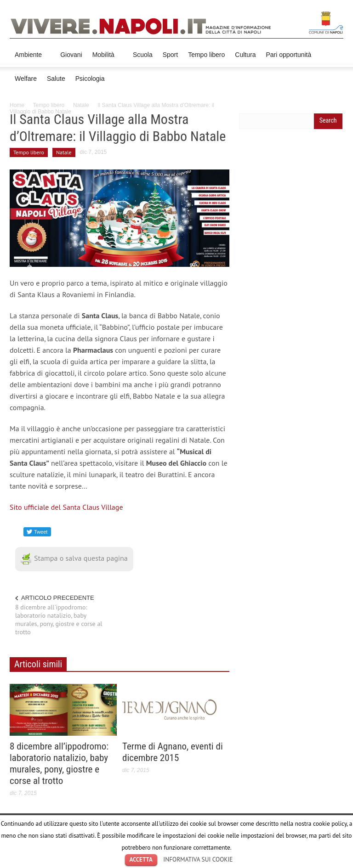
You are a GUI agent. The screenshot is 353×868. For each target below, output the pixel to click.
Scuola (143, 55)
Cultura (245, 55)
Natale (81, 105)
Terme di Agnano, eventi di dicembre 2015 (173, 752)
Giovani (71, 55)
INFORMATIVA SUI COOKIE (198, 859)
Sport (170, 55)
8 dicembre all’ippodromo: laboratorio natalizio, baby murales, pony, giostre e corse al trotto (59, 764)
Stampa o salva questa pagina (74, 558)
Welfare (26, 79)
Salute (56, 79)
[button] (334, 54)
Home (17, 105)
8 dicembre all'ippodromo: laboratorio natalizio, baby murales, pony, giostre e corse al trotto (59, 620)
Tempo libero (206, 55)
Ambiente (30, 59)
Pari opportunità (288, 55)
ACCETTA (141, 860)
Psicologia (90, 79)
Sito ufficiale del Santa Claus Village (66, 507)
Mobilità (105, 59)
